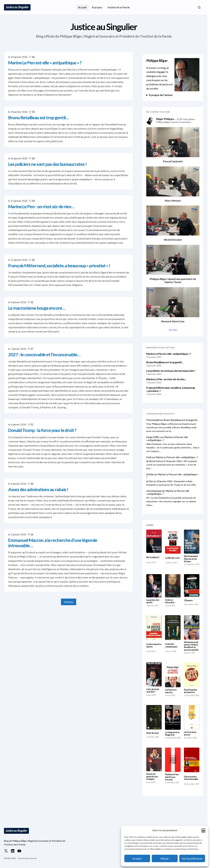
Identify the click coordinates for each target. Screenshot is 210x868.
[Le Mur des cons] (173, 542)
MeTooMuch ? (153, 557)
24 (33, 158)
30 (32, 484)
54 (33, 201)
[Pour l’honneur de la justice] (192, 675)
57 (32, 349)
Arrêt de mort (153, 733)
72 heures (188, 600)
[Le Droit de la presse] (192, 717)
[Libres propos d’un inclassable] (192, 760)
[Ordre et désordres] (173, 586)
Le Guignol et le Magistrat (172, 734)
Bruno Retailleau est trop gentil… (165, 362)
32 (33, 260)
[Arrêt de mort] (154, 717)
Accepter (137, 859)
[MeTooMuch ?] (154, 541)
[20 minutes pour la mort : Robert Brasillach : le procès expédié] (192, 627)
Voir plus (69, 602)
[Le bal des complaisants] (173, 628)
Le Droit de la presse (190, 733)
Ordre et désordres (170, 601)
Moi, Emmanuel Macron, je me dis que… (191, 559)
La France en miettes (171, 691)
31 (32, 302)
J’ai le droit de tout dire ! (153, 691)
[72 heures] (192, 586)
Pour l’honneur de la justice (190, 691)
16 (33, 57)
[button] (203, 830)
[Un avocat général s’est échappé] (154, 759)
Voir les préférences (192, 859)
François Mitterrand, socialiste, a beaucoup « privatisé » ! (171, 389)
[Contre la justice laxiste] (154, 628)
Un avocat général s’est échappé (152, 777)
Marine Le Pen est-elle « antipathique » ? (169, 354)
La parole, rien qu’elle (153, 601)
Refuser (165, 859)
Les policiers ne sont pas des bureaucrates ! (171, 371)
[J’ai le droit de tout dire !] (154, 674)
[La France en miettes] (173, 675)
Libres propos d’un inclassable (191, 778)
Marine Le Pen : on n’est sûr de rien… (166, 379)
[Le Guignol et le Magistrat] (173, 717)
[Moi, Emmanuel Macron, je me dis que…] (192, 542)
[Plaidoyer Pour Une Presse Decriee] (173, 760)
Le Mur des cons (172, 558)
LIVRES (150, 525)
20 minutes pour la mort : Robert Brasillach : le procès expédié (191, 646)
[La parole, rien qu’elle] (154, 586)
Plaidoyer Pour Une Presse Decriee (172, 777)
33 (33, 112)
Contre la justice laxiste (154, 645)
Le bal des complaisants (171, 645)
